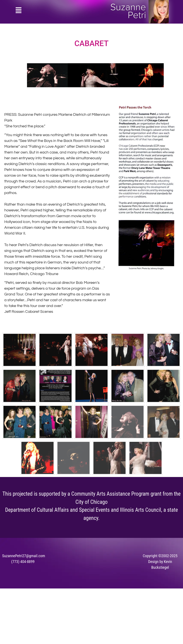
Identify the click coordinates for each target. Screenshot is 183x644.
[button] (19, 11)
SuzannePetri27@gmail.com (24, 556)
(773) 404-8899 (23, 562)
